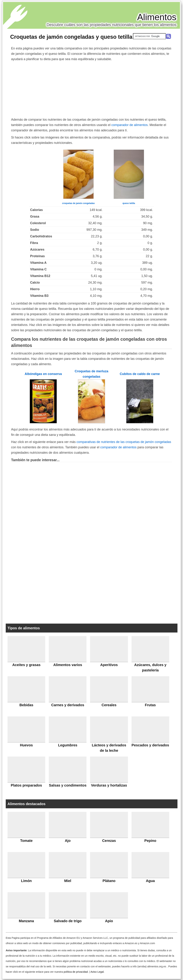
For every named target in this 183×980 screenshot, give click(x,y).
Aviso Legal (97, 972)
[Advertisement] (91, 89)
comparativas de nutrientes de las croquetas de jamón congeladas (124, 442)
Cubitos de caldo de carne (140, 374)
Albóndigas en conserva (43, 374)
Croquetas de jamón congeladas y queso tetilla (71, 37)
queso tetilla (129, 203)
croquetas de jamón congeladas (78, 203)
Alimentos (157, 17)
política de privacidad (76, 972)
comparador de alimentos (129, 125)
